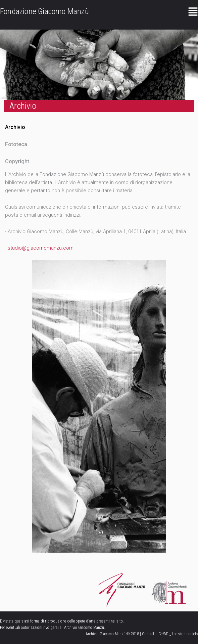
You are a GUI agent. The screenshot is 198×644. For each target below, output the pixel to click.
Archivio (15, 127)
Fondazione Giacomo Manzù (44, 11)
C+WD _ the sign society (178, 634)
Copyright (17, 161)
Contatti (149, 634)
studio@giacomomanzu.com (41, 248)
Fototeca (16, 144)
